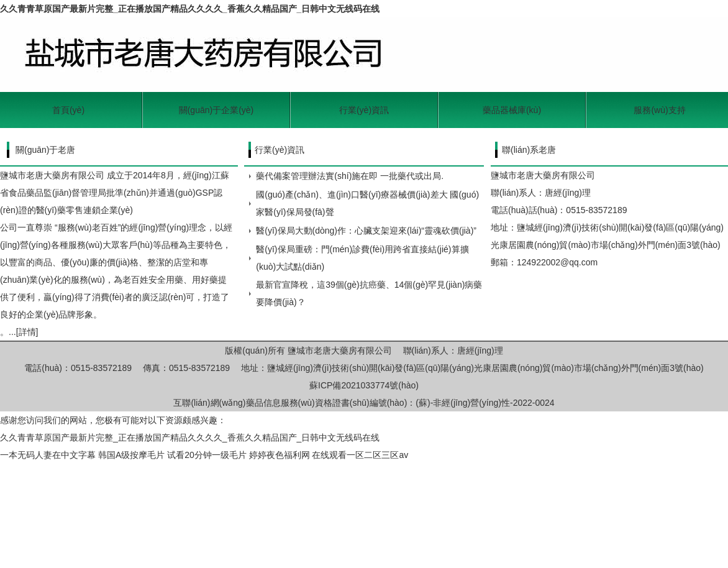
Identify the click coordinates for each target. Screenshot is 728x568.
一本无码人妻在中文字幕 (48, 455)
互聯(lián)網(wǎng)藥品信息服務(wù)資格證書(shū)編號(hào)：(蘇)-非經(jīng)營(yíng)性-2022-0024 (364, 403)
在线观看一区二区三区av (360, 455)
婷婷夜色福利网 (280, 455)
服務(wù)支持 (659, 110)
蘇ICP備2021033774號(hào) (364, 385)
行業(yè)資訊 (364, 110)
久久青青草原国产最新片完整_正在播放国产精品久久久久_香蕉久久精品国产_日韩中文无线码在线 (190, 9)
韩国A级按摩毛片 (131, 455)
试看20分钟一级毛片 (207, 455)
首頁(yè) (68, 110)
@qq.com (579, 262)
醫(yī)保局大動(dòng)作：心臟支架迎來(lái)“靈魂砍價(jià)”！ (366, 231)
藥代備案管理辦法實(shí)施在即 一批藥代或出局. (350, 176)
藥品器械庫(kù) (512, 110)
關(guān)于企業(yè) (216, 110)
